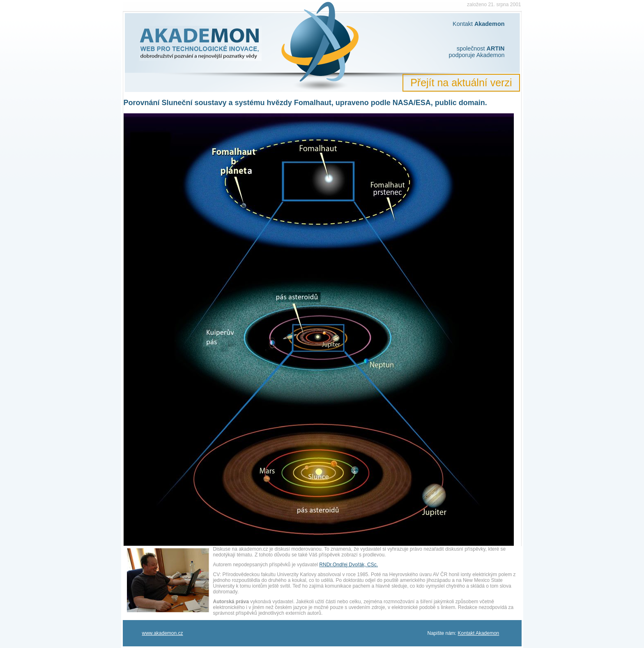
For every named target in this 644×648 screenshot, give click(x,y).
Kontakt (478, 24)
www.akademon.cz (163, 633)
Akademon (149, 7)
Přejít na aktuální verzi (461, 83)
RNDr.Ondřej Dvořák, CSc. (348, 565)
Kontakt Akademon (479, 633)
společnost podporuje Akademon (476, 52)
